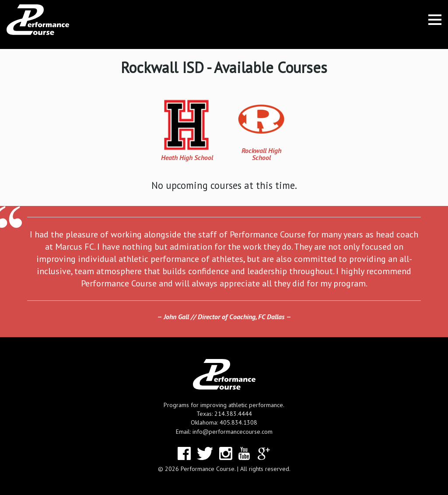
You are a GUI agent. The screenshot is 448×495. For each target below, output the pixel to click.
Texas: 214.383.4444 (224, 414)
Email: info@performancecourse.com (224, 432)
